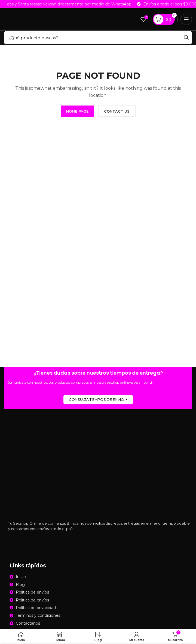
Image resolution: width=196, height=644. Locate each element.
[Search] (98, 38)
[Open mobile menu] (186, 19)
